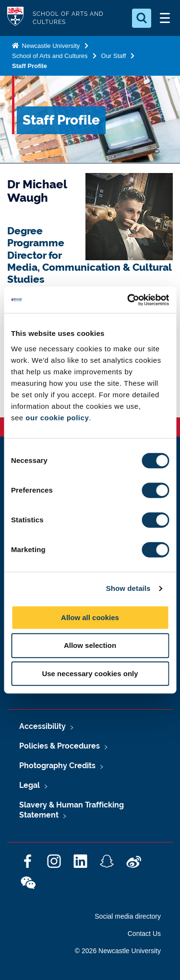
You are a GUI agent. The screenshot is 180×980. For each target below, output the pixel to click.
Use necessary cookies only (90, 674)
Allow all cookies (90, 617)
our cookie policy (57, 418)
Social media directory (128, 916)
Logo (15, 18)
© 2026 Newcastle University (118, 951)
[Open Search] (142, 18)
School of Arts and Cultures (50, 56)
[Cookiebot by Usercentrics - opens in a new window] (128, 300)
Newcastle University (50, 46)
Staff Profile (30, 66)
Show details (128, 588)
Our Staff (114, 56)
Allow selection (90, 645)
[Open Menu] (165, 18)
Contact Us (144, 934)
